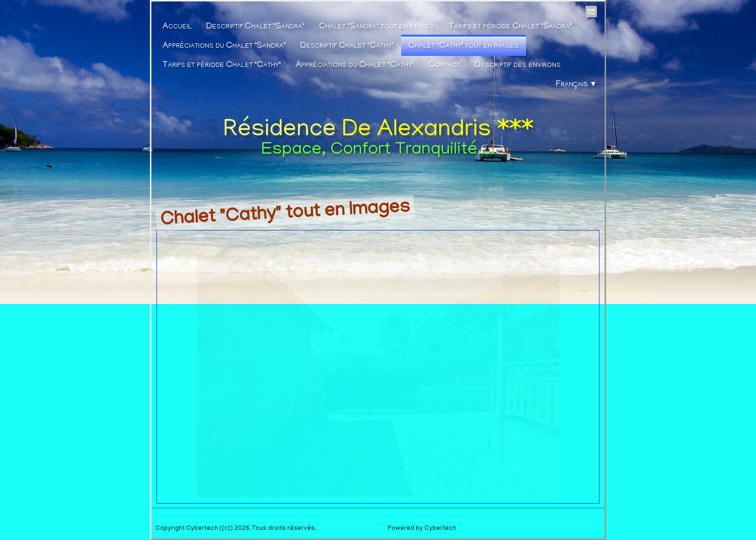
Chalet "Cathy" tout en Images (464, 46)
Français (576, 85)
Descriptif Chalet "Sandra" (256, 27)
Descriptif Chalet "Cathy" (347, 46)
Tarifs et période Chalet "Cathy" (222, 66)
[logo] (378, 137)
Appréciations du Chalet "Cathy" (355, 66)
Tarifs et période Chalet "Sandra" (511, 27)
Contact (445, 66)
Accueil (177, 27)
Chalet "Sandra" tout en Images (377, 27)
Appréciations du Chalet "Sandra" (224, 46)
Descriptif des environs (518, 66)
